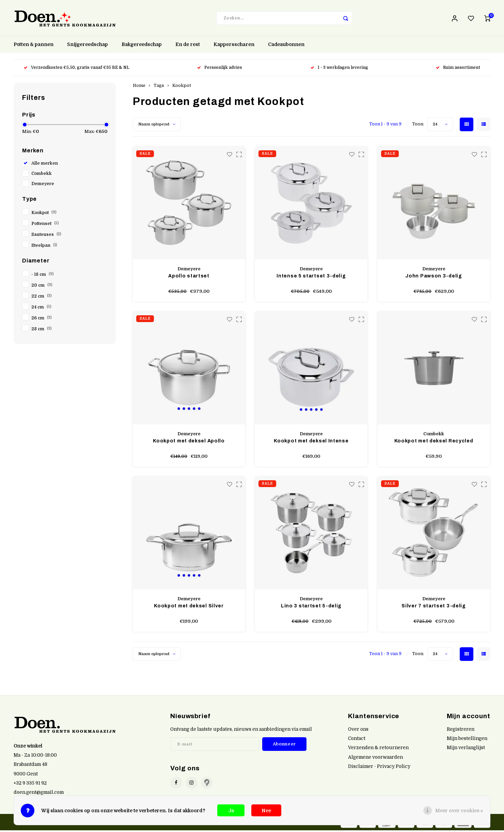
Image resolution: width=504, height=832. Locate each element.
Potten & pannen (34, 46)
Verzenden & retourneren (378, 749)
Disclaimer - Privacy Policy (379, 768)
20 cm (42, 287)
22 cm (42, 298)
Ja (231, 811)
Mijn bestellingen (467, 740)
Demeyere (43, 185)
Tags (159, 87)
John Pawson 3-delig (434, 278)
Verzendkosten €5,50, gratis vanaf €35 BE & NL (77, 69)
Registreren (461, 731)
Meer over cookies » (459, 811)
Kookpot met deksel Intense (311, 443)
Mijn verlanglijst (466, 749)
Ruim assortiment (458, 69)
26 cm (42, 320)
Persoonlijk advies (220, 69)
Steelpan (44, 247)
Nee (266, 811)
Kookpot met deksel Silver (189, 608)
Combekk (42, 175)
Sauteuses (46, 236)
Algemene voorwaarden (375, 759)
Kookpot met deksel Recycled (434, 443)
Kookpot (44, 214)
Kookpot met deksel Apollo (189, 443)
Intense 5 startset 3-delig (311, 278)
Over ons (358, 731)
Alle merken (45, 165)
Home (139, 87)
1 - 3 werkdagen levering (339, 69)
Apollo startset (189, 278)
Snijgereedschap (88, 46)
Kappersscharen (234, 46)
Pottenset (45, 225)
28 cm (42, 331)
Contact (357, 740)
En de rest (188, 46)
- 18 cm (43, 276)
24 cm (41, 309)
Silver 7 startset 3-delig (434, 608)
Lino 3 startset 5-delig (311, 608)
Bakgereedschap (142, 46)
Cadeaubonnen (286, 46)
